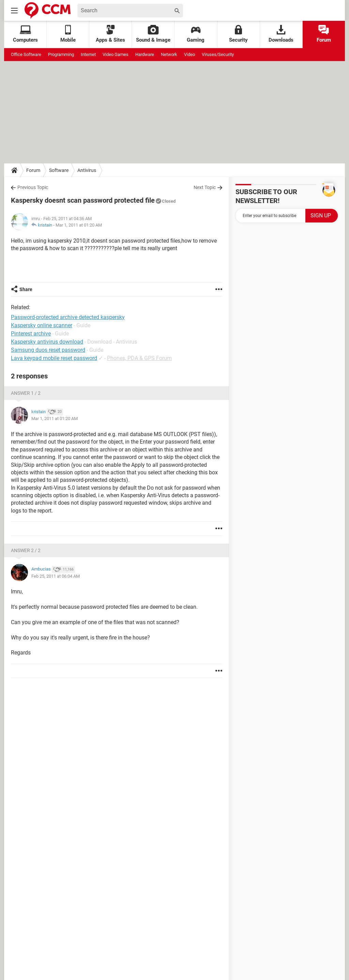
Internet (88, 54)
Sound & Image (153, 34)
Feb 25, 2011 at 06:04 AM (56, 576)
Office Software (26, 54)
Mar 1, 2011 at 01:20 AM (79, 225)
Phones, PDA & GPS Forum (139, 358)
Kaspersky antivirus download (47, 342)
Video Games (116, 54)
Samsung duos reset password (48, 350)
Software (59, 170)
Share (26, 289)
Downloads (281, 34)
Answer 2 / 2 (26, 550)
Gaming (196, 34)
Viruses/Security (218, 54)
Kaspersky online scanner (42, 325)
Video (189, 54)
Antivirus (87, 170)
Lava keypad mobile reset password (54, 358)
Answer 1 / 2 (26, 393)
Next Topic (205, 187)
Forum (324, 34)
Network (169, 54)
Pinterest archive (31, 334)
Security (238, 34)
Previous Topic (33, 187)
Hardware (145, 54)
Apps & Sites (110, 34)
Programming (61, 54)
